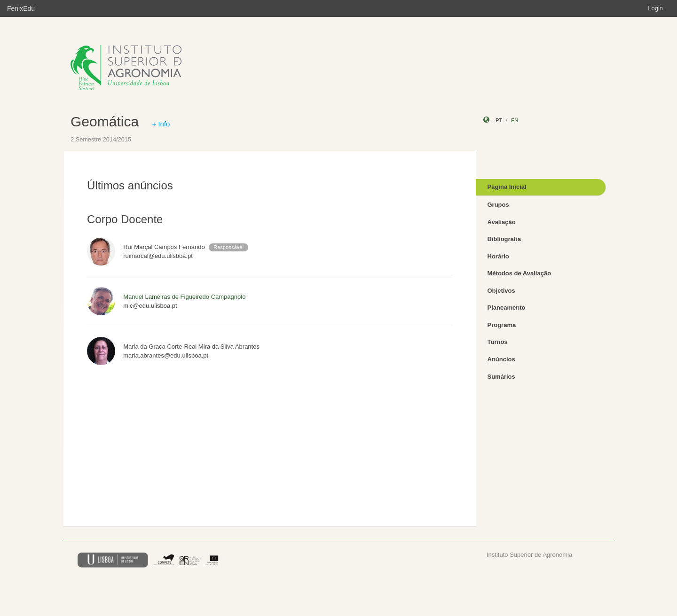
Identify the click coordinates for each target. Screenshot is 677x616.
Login (655, 8)
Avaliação (502, 222)
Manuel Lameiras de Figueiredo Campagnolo (184, 297)
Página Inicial (507, 187)
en (515, 120)
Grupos (498, 205)
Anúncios (501, 359)
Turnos (498, 342)
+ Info (161, 124)
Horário (498, 256)
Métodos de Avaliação (520, 273)
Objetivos (501, 291)
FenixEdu (21, 8)
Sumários (501, 377)
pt (499, 120)
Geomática (105, 121)
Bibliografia (504, 239)
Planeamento (507, 308)
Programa (502, 325)
